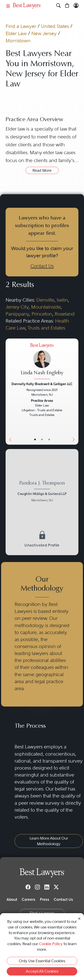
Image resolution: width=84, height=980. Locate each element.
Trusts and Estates (46, 328)
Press (45, 899)
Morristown (18, 41)
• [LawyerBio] (42, 439)
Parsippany (17, 314)
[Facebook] (28, 887)
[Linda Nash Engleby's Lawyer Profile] (42, 362)
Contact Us (42, 266)
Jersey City (17, 307)
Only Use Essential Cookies (42, 961)
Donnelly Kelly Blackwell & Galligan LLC (42, 384)
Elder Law (16, 33)
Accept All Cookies (42, 971)
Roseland (65, 314)
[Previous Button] (9, 392)
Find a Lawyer (21, 26)
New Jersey (44, 33)
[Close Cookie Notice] (79, 918)
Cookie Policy (51, 944)
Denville (45, 300)
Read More (42, 170)
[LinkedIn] (47, 887)
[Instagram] (37, 887)
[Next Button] (75, 392)
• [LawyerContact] (49, 439)
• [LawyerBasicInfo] (35, 439)
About (12, 899)
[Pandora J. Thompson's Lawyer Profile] (42, 492)
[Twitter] (56, 887)
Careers (29, 899)
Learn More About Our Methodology (49, 841)
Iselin (62, 300)
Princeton (42, 314)
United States (55, 26)
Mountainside (46, 307)
